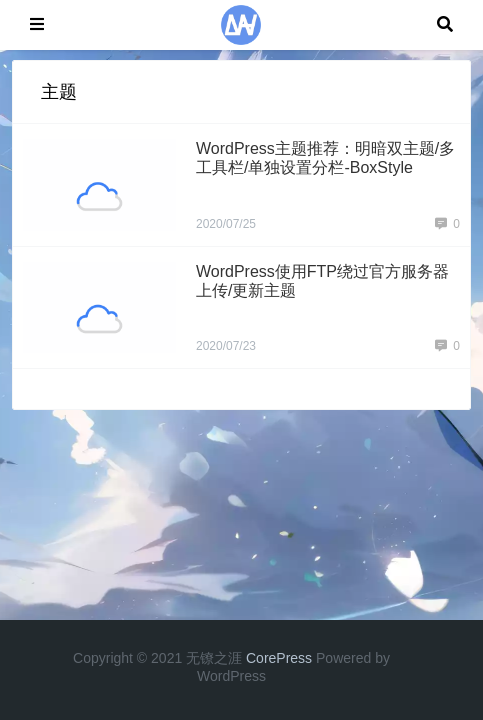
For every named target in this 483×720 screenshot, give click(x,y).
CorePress (279, 658)
